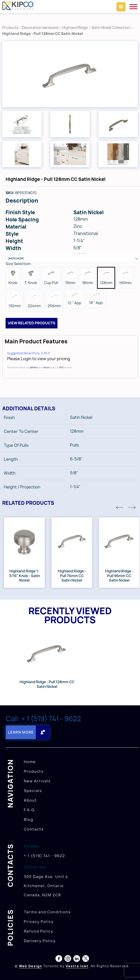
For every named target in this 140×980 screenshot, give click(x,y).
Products (10, 28)
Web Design (31, 966)
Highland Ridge (75, 28)
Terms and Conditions (47, 912)
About (30, 800)
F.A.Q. (30, 810)
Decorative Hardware (40, 28)
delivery (34, 367)
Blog (29, 820)
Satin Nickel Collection (111, 28)
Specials (33, 791)
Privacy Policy (39, 922)
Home (30, 762)
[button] (120, 507)
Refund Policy (39, 931)
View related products (32, 323)
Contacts (34, 829)
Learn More (21, 732)
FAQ (61, 367)
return (46, 367)
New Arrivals (37, 781)
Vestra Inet (77, 966)
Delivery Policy (40, 941)
